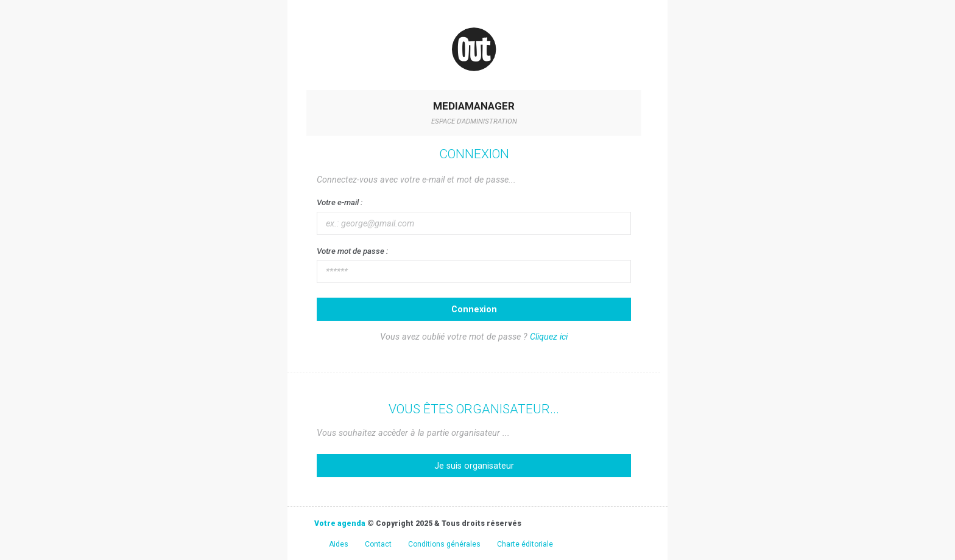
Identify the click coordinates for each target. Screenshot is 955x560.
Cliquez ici (549, 337)
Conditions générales (444, 544)
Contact (378, 544)
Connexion (474, 309)
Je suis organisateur (474, 466)
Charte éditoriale (525, 544)
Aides (339, 544)
